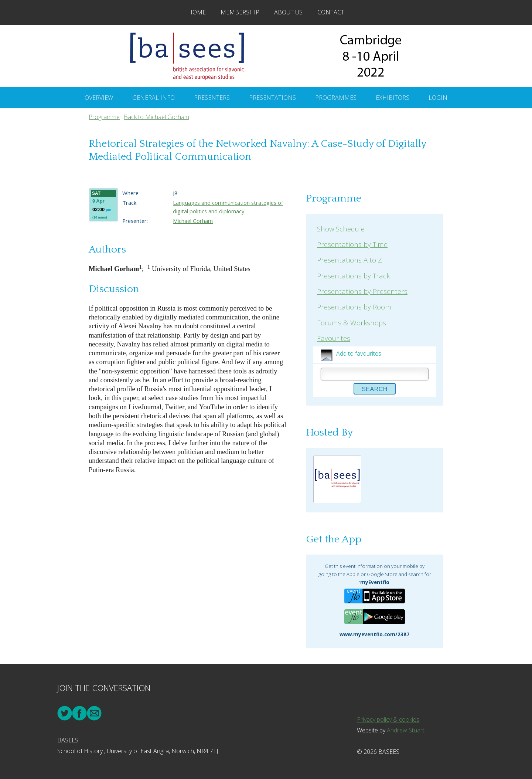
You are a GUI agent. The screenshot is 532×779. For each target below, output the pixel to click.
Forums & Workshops (352, 323)
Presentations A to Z (349, 260)
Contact (331, 12)
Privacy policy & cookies (388, 719)
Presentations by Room (354, 307)
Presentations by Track (353, 276)
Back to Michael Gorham (156, 117)
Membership (240, 12)
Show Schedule (341, 229)
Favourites (334, 338)
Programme (104, 117)
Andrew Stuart (406, 730)
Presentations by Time (352, 244)
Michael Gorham (193, 221)
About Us (288, 12)
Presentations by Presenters (362, 291)
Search (375, 389)
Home (197, 12)
